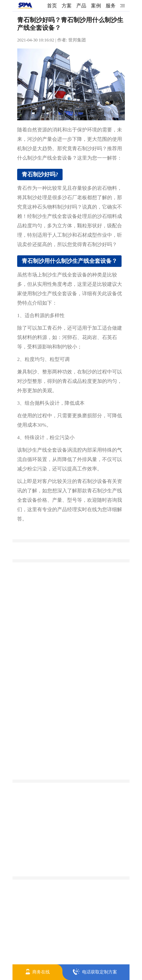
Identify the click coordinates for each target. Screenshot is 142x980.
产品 (81, 6)
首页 (52, 6)
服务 (111, 6)
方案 (67, 6)
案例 (96, 6)
